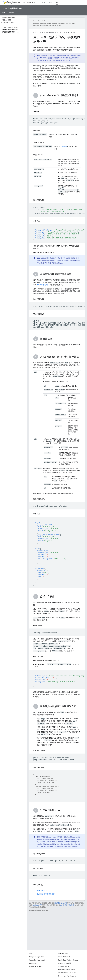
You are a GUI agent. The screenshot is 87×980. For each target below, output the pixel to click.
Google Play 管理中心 (65, 963)
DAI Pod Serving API (64, 32)
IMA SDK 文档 (42, 890)
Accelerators (33, 963)
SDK (50, 2)
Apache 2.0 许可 (37, 905)
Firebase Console (64, 966)
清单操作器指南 (42, 285)
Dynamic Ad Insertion (21, 2)
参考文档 (12, 13)
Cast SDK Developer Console (67, 973)
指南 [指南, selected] (4, 13)
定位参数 (64, 147)
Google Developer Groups (37, 957)
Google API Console (64, 957)
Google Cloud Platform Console (68, 960)
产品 (40, 32)
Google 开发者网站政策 (67, 905)
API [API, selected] (57, 2)
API (74, 32)
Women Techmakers (36, 966)
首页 (43, 2)
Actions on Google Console (67, 970)
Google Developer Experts (37, 960)
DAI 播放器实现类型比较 (46, 894)
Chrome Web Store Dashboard (68, 976)
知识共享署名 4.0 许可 (60, 903)
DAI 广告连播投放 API (12, 9)
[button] (13, 20)
